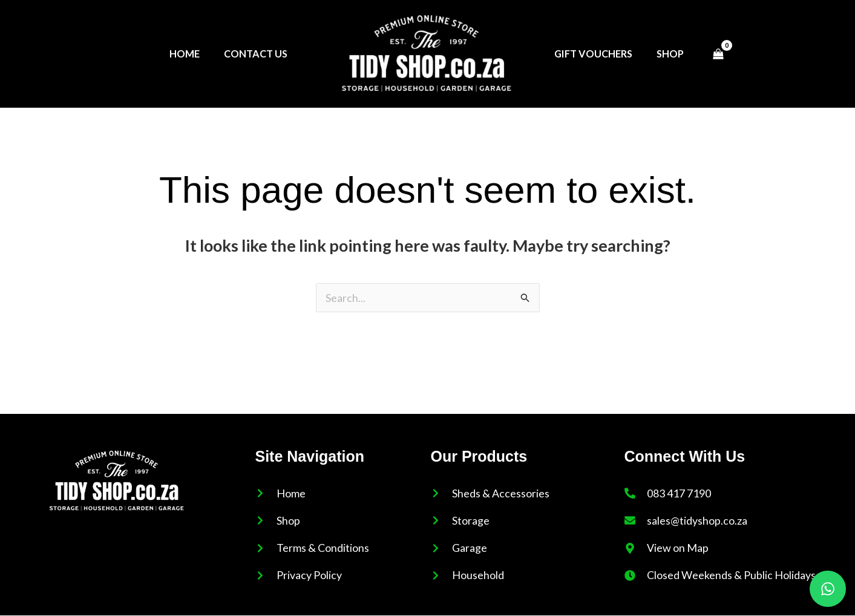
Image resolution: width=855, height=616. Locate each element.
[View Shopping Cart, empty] (719, 54)
